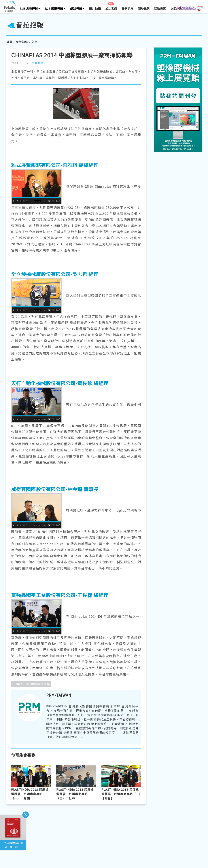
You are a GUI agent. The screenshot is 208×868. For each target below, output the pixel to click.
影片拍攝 (95, 9)
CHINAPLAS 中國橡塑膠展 (31, 684)
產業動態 (22, 42)
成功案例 (111, 9)
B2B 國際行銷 (55, 9)
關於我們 (144, 9)
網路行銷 (77, 9)
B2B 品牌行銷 (30, 9)
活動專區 (160, 9)
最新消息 (127, 9)
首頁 (9, 42)
